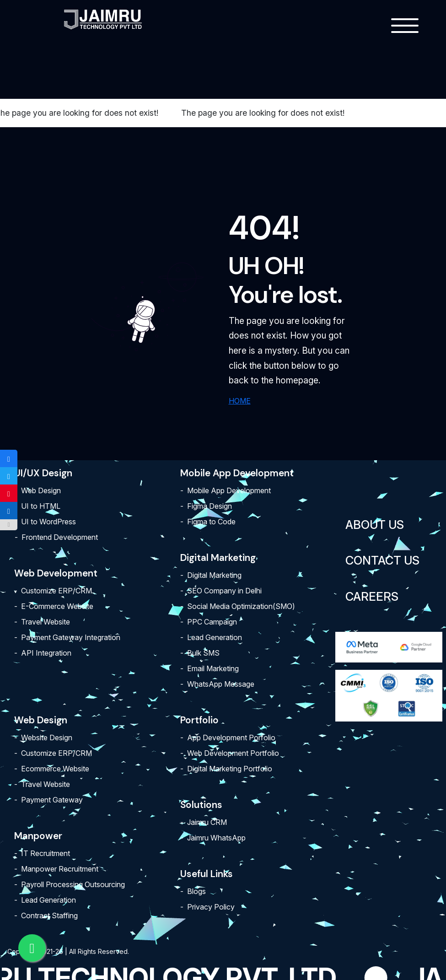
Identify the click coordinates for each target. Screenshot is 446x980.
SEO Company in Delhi (224, 591)
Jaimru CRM (207, 822)
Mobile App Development (229, 490)
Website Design (47, 738)
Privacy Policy (211, 907)
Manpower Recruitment (60, 869)
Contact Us (382, 560)
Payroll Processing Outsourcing (73, 884)
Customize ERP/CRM (56, 591)
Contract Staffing (49, 915)
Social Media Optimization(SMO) (241, 606)
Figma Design (210, 506)
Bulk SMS (203, 653)
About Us (375, 525)
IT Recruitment (46, 853)
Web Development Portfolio (233, 753)
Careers (372, 596)
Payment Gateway (52, 800)
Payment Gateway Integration (71, 637)
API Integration (46, 653)
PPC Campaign (212, 622)
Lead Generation (215, 637)
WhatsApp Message (221, 684)
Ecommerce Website (55, 769)
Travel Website (46, 622)
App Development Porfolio (231, 738)
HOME (240, 401)
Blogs (196, 891)
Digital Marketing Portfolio (230, 769)
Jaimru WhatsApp (216, 838)
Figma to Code (211, 522)
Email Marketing (213, 668)
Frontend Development (60, 537)
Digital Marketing (214, 575)
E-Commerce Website (57, 606)
